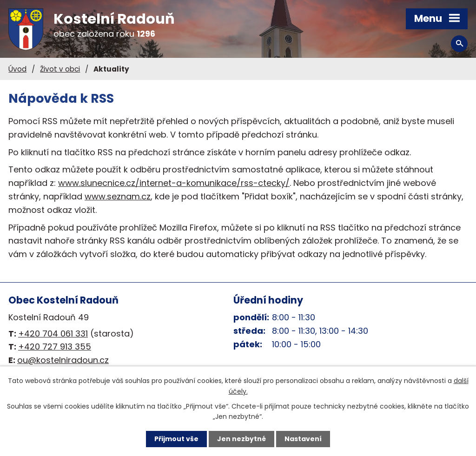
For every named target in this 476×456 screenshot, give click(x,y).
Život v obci (60, 69)
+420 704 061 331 (53, 334)
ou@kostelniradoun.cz (63, 360)
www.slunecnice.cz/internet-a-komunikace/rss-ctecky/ (174, 183)
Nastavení (303, 439)
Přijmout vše (176, 439)
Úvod (17, 69)
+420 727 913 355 (55, 347)
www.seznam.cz (118, 196)
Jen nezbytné (241, 439)
